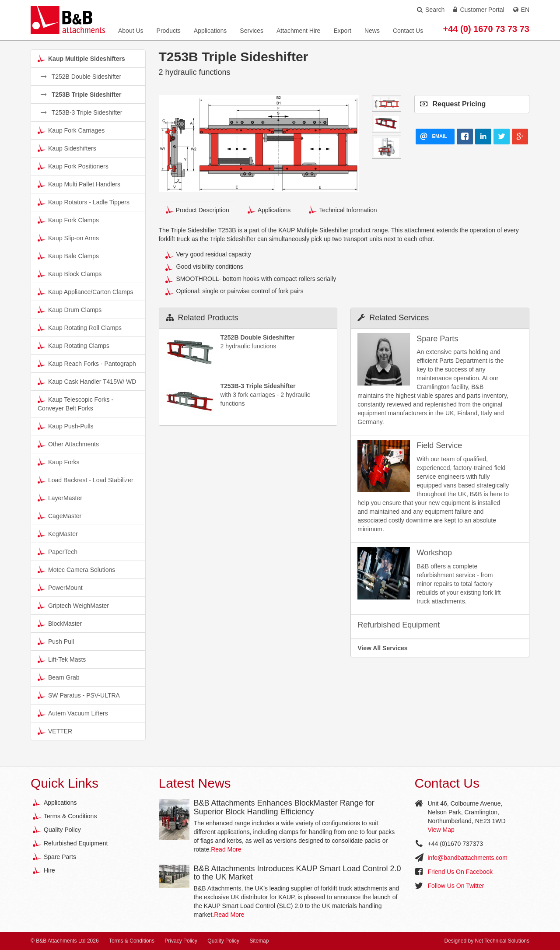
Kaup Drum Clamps (70, 309)
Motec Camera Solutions (76, 569)
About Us (131, 31)
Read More (226, 849)
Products (169, 31)
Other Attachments (68, 444)
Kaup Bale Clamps (68, 256)
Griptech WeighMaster (73, 605)
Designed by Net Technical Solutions (487, 941)
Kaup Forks (59, 462)
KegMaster (58, 533)
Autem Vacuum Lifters (73, 713)
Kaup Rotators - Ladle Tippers (84, 202)
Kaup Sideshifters (67, 148)
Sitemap (259, 941)
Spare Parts (60, 857)
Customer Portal (479, 10)
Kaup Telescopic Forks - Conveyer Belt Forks (75, 403)
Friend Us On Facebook (460, 872)
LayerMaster (60, 498)
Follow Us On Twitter (456, 886)
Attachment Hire (298, 31)
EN (521, 10)
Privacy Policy (181, 941)
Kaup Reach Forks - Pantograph (87, 363)
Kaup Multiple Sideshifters (81, 58)
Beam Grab (59, 677)
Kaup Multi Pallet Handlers (79, 184)
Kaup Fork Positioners (73, 166)
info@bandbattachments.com (468, 858)
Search (431, 10)
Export (342, 31)
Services (252, 31)
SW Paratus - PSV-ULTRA (79, 695)
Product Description (198, 210)
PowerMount (60, 587)
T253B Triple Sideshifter (81, 95)
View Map (441, 830)
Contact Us (408, 31)
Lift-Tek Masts (62, 659)
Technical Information (343, 210)
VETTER (55, 731)
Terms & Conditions (70, 816)
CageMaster (59, 515)
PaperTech (58, 551)
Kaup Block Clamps (70, 273)
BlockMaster (60, 623)
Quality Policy (62, 830)
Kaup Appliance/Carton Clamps (86, 291)
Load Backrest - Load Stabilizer (86, 480)
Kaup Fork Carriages (71, 130)
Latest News (195, 783)
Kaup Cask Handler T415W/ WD (87, 381)
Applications (210, 31)
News (372, 31)
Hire (49, 870)
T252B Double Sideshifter (81, 77)
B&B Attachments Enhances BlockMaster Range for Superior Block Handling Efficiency (284, 807)
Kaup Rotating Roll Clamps (80, 327)
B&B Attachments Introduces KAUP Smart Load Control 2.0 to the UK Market (297, 873)
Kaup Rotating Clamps (73, 345)
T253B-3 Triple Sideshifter (82, 112)
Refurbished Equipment (76, 843)
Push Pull (56, 641)
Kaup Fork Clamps (68, 220)
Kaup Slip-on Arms (68, 238)
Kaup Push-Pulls (66, 426)
